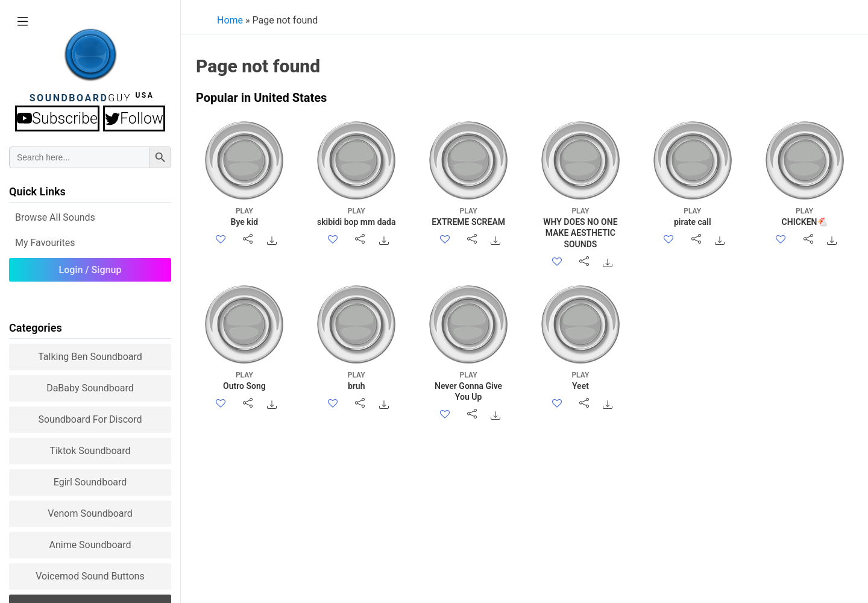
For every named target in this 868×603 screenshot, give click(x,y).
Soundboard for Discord (90, 419)
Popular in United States (261, 98)
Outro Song (244, 380)
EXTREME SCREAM (469, 216)
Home (230, 20)
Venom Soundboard (90, 513)
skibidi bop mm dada (357, 216)
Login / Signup (90, 270)
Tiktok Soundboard (90, 451)
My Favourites (45, 243)
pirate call (692, 216)
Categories (36, 328)
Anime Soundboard (90, 545)
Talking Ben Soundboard (90, 357)
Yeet (580, 380)
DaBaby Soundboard (90, 388)
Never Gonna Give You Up (469, 386)
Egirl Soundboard (90, 482)
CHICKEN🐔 (804, 216)
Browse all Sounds (55, 217)
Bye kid (244, 216)
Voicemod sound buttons (90, 576)
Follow (134, 118)
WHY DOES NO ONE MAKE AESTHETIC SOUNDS (580, 227)
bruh (357, 380)
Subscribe (57, 118)
